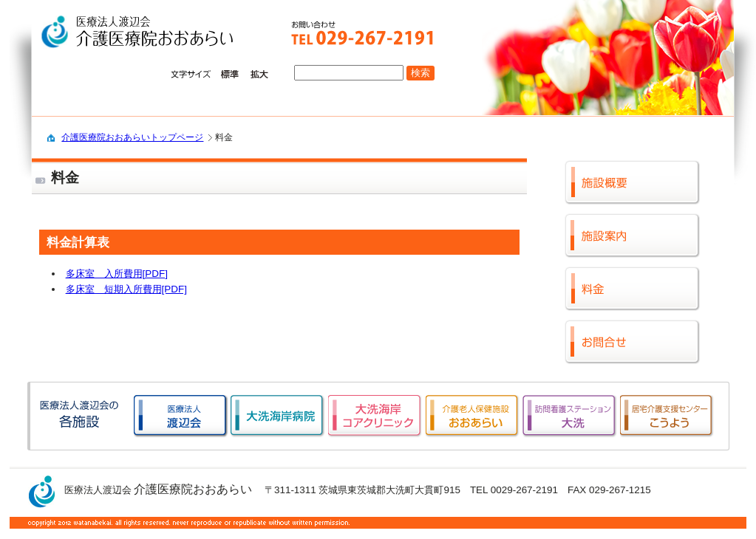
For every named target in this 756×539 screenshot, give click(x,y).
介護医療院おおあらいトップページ (132, 137)
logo (144, 32)
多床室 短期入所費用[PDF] (126, 289)
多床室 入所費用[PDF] (117, 274)
